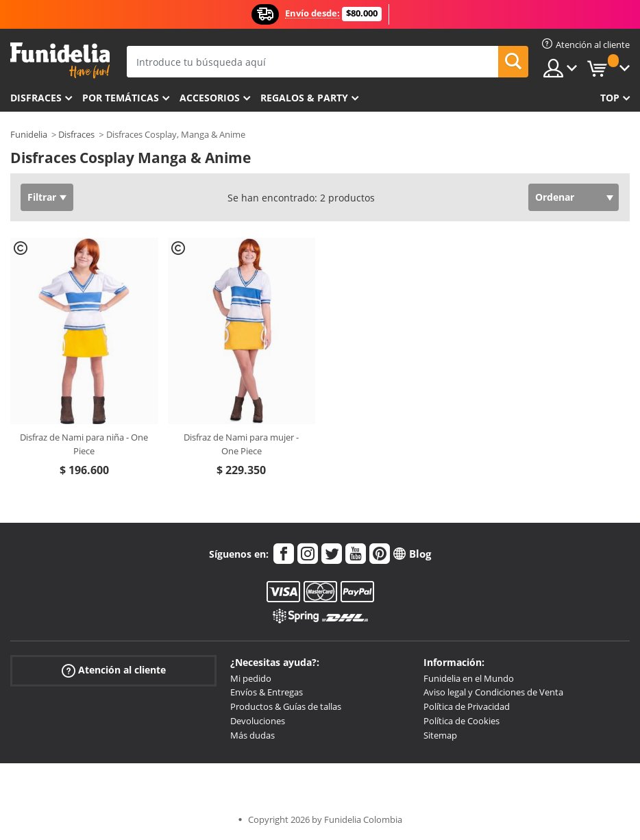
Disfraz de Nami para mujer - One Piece (241, 444)
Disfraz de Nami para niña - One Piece (84, 444)
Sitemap (440, 735)
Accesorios (210, 98)
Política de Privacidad (467, 706)
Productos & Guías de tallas (286, 706)
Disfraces (36, 98)
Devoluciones (258, 721)
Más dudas (253, 735)
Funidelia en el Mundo (469, 678)
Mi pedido (251, 678)
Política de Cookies (461, 721)
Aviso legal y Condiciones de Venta (493, 692)
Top (610, 98)
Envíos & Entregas (267, 692)
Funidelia (29, 134)
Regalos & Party (304, 98)
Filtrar (42, 197)
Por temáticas (121, 98)
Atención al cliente (114, 670)
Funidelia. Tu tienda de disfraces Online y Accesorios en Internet (60, 61)
